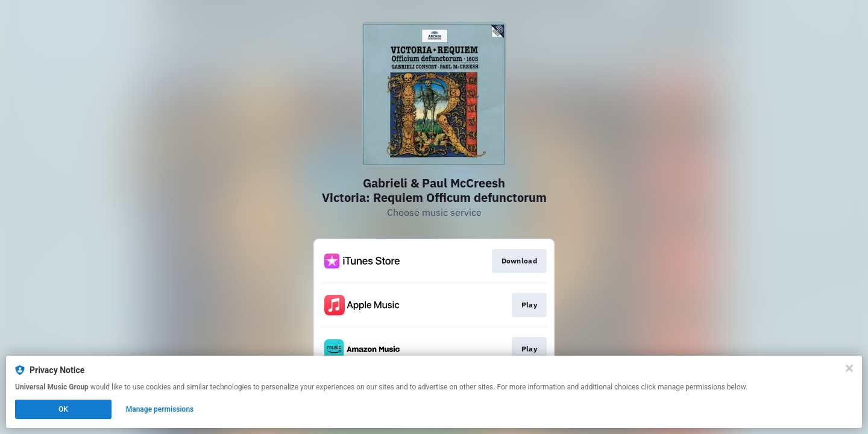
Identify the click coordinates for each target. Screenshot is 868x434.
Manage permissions (160, 409)
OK (63, 409)
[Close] (849, 368)
